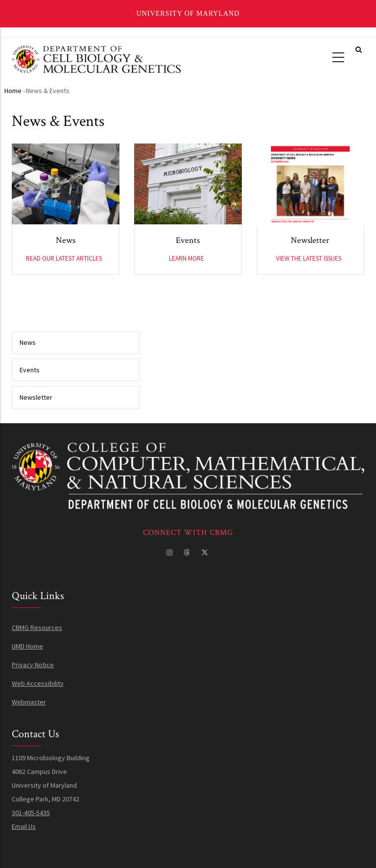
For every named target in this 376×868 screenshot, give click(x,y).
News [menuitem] (28, 342)
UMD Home (27, 646)
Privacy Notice (33, 665)
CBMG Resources (37, 627)
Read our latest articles (64, 260)
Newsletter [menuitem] (36, 397)
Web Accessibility (38, 683)
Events (188, 242)
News (66, 242)
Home (13, 91)
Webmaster (29, 702)
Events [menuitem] (30, 370)
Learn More (187, 260)
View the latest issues (309, 260)
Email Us (24, 826)
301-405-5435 (31, 813)
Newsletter (310, 242)
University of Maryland (188, 13)
